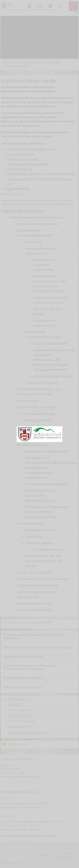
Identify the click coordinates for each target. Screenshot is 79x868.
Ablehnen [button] (44, 855)
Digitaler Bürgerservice (21, 710)
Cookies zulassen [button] (65, 855)
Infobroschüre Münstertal (23, 721)
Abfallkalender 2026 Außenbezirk (27, 733)
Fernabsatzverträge (23, 159)
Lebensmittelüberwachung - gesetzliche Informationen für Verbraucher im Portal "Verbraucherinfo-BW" (54, 360)
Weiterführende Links (34, 603)
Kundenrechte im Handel (36, 407)
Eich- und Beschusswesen (38, 224)
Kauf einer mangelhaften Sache (32, 149)
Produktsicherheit (31, 523)
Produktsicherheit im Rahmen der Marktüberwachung (41, 495)
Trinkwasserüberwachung (37, 585)
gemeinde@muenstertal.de (25, 777)
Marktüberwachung (32, 445)
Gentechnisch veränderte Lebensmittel (44, 265)
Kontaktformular (16, 851)
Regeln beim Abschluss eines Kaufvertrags (41, 174)
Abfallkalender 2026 (20, 727)
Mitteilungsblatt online (21, 716)
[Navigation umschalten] (76, 13)
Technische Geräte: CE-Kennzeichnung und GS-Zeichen (44, 561)
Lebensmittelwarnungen (52, 376)
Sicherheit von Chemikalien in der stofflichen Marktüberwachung (46, 512)
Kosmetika (33, 536)
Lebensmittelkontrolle (50, 343)
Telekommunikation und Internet (42, 579)
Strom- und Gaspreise (34, 572)
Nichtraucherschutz (48, 549)
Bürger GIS (15, 705)
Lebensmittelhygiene (41, 383)
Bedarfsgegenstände (41, 530)
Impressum (13, 855)
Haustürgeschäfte (21, 154)
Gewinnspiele (28, 401)
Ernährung (33, 242)
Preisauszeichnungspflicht (28, 164)
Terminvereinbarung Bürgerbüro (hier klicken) (28, 836)
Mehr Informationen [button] (14, 863)
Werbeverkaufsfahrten (34, 610)
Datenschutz (14, 858)
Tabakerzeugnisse (39, 543)
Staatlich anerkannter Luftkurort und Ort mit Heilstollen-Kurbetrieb (30, 10)
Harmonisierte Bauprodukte (47, 451)
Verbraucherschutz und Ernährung (36, 217)
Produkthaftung (20, 169)
